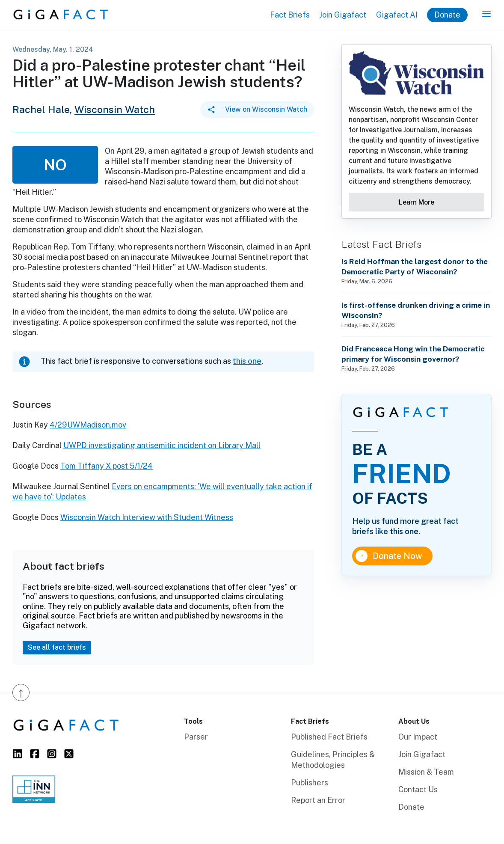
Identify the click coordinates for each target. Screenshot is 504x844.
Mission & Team (426, 772)
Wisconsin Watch (115, 109)
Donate (447, 15)
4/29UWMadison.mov (88, 425)
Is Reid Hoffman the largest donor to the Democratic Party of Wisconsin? (415, 266)
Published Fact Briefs (329, 737)
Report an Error (318, 800)
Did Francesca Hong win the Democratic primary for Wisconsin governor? (413, 354)
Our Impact (418, 737)
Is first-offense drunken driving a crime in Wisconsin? (416, 310)
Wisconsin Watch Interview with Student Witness (147, 517)
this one (247, 361)
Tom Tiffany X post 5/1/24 (107, 466)
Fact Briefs (290, 15)
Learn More (417, 202)
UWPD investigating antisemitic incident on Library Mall (162, 445)
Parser (196, 737)
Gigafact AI (397, 15)
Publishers (310, 783)
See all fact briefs (57, 647)
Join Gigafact (343, 15)
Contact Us (418, 789)
